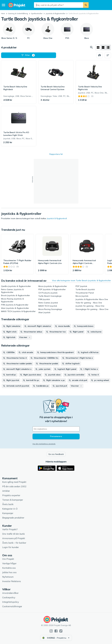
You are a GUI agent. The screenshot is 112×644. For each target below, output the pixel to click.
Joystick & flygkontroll (57, 218)
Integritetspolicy (11, 602)
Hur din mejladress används (44, 444)
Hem (3, 13)
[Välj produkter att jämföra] (99, 55)
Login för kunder (11, 547)
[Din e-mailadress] (56, 429)
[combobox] (59, 5)
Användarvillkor (10, 593)
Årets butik (8, 504)
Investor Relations (12, 581)
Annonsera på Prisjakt (14, 538)
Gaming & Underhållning (18, 13)
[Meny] (3, 5)
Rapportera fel (56, 154)
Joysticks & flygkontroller (56, 13)
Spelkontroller (37, 13)
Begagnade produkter (13, 518)
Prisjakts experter (11, 495)
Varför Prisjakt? (10, 529)
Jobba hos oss (9, 572)
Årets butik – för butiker (14, 543)
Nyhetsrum (8, 577)
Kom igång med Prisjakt (14, 482)
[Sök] (86, 5)
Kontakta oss (9, 568)
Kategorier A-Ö (10, 509)
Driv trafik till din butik (13, 534)
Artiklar (6, 491)
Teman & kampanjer (13, 500)
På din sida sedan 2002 (14, 486)
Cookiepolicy (9, 597)
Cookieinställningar (12, 606)
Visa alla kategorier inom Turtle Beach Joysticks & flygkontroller (81, 281)
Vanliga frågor (9, 563)
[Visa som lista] (103, 47)
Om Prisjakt (8, 559)
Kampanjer (8, 513)
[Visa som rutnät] (98, 47)
